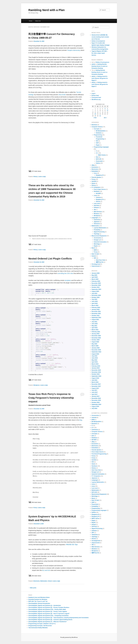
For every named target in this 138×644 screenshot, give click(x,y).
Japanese (97, 222)
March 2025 (95, 279)
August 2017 (95, 388)
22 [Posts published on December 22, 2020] (95, 114)
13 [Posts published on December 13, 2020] (107, 110)
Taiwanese (97, 224)
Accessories (97, 238)
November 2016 (96, 400)
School (50, 581)
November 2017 (96, 386)
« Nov (95, 118)
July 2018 (94, 380)
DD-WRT (98, 193)
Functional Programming (99, 454)
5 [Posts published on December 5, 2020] (105, 108)
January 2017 (96, 396)
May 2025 (94, 275)
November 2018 (96, 372)
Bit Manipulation (101, 131)
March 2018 (95, 382)
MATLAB (99, 159)
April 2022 (95, 303)
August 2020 (95, 342)
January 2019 (96, 368)
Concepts (97, 129)
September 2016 (96, 404)
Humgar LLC (97, 240)
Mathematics (44, 581)
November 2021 (96, 313)
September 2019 (96, 352)
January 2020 (96, 348)
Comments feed (96, 97)
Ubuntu (98, 201)
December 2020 (96, 336)
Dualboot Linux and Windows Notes (39, 597)
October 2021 (96, 315)
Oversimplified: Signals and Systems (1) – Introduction (45, 605)
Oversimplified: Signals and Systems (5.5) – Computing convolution (49, 616)
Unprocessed (96, 266)
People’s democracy (74, 50)
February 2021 (96, 332)
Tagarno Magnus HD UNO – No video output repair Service (100, 53)
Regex (98, 145)
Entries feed (95, 95)
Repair (96, 246)
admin (93, 64)
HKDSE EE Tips (72, 545)
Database (99, 133)
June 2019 (95, 358)
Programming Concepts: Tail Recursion (40, 626)
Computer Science (97, 127)
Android (98, 197)
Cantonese (97, 220)
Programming (98, 135)
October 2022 (96, 297)
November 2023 (96, 285)
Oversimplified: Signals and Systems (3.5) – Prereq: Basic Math (47, 609)
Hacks (93, 183)
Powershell (99, 161)
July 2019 (94, 356)
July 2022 (94, 299)
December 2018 (96, 370)
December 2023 (96, 283)
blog (81, 420)
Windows (96, 214)
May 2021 (94, 326)
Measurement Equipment (99, 236)
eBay (93, 165)
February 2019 (96, 366)
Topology (97, 234)
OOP (97, 143)
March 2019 (95, 364)
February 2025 (96, 281)
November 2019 (96, 350)
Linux (95, 173)
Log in (94, 93)
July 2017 (94, 390)
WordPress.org (96, 99)
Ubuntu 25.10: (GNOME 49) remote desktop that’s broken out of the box (100, 37)
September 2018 (96, 376)
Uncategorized (96, 264)
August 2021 (95, 320)
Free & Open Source (100, 189)
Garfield (94, 181)
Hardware (97, 191)
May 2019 (94, 360)
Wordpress (36, 385)
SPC (95, 258)
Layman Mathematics (100, 228)
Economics (95, 167)
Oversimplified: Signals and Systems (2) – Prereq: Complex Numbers (49, 607)
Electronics (37, 581)
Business (94, 125)
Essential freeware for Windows (38, 599)
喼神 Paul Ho (100, 262)
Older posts (32, 588)
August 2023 (95, 291)
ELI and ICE (46, 570)
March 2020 (95, 346)
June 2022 (95, 301)
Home (31, 21)
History (35, 177)
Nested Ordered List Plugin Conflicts (50, 259)
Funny (35, 508)
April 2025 (95, 277)
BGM (95, 250)
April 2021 (95, 328)
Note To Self (95, 254)
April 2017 (95, 394)
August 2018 (95, 378)
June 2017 (95, 392)
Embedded (95, 171)
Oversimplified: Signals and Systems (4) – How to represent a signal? (49, 614)
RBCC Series (102, 155)
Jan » (105, 118)
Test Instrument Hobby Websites (38, 628)
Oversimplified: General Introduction (39, 603)
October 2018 (96, 374)
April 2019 (95, 362)
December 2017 (96, 384)
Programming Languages (101, 147)
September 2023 (96, 289)
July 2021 (94, 322)
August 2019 (95, 354)
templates (68, 280)
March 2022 (95, 305)
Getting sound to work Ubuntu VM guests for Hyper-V (100, 78)
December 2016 (96, 398)
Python (98, 163)
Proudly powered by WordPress (69, 637)
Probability (97, 230)
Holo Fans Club (101, 260)
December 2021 (96, 311)
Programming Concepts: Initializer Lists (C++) (42, 624)
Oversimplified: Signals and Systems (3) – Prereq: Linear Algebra (48, 611)
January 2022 (96, 309)
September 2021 (96, 318)
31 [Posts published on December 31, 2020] (100, 116)
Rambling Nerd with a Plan (47, 10)
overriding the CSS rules (65, 273)
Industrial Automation (100, 242)
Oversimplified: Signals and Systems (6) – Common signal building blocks (50, 620)
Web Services (98, 212)
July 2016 (94, 408)
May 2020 (94, 344)
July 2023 (94, 293)
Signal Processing (99, 232)
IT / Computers (96, 187)
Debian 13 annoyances (98, 41)
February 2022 (96, 307)
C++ (97, 153)
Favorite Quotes (96, 177)
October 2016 (96, 402)
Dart (97, 157)
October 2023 (96, 287)
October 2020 (96, 340)
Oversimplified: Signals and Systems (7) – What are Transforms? (48, 622)
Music (93, 248)
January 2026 (96, 273)
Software (96, 207)
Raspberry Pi (100, 175)
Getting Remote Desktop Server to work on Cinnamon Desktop (100, 66)
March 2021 (95, 330)
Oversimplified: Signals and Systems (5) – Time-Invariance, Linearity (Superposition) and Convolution (59, 618)
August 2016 (95, 406)
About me (38, 21)
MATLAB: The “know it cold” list (38, 601)
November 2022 (96, 295)
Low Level (97, 203)
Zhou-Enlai (62, 95)
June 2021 (95, 324)
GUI (97, 141)
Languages (95, 218)
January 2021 (96, 334)
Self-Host (96, 205)
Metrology (97, 244)
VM (95, 210)
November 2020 (96, 338)
